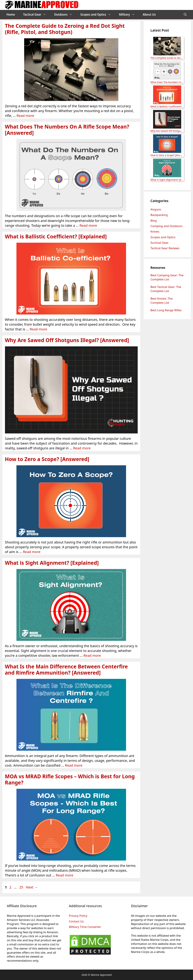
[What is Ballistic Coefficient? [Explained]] (167, 95)
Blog (154, 220)
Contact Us (76, 921)
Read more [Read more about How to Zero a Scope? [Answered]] (32, 552)
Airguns (156, 209)
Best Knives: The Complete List (162, 301)
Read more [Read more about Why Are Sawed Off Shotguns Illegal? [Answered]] (82, 448)
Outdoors (65, 14)
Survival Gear (160, 243)
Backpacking (159, 215)
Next (32, 887)
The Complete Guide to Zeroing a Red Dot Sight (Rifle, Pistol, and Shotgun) (65, 29)
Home (11, 14)
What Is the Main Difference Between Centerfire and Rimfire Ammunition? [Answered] (66, 670)
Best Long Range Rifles (166, 310)
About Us (149, 14)
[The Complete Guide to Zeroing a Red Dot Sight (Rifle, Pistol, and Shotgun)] (167, 47)
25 (22, 887)
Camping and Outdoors (167, 226)
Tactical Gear (37, 14)
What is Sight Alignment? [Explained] (52, 563)
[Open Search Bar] (185, 14)
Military (129, 14)
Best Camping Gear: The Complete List (167, 277)
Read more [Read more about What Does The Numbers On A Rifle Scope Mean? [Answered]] (88, 225)
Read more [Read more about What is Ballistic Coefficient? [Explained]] (38, 329)
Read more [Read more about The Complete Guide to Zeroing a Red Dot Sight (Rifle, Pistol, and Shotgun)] (25, 116)
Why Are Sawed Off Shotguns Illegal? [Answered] (67, 340)
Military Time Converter (85, 927)
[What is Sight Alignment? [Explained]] (167, 168)
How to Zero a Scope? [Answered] (47, 459)
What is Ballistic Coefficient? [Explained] (56, 236)
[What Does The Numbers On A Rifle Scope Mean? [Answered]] (167, 71)
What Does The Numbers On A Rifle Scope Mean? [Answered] (67, 130)
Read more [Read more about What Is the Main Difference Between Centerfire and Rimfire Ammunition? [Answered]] (74, 765)
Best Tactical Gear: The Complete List (166, 289)
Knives (155, 231)
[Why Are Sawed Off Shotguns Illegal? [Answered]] (167, 120)
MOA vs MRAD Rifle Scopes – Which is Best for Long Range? (70, 779)
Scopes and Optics (98, 14)
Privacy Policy (78, 916)
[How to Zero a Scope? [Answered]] (167, 144)
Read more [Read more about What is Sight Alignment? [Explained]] (92, 655)
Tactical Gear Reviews (165, 248)
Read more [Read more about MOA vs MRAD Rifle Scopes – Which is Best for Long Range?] (65, 875)
